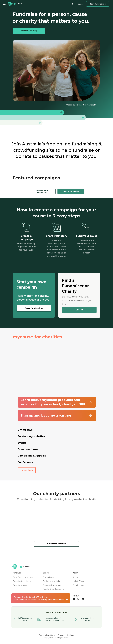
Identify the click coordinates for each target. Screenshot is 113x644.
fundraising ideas (20, 585)
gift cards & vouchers (52, 585)
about (75, 577)
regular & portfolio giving (54, 589)
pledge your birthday (52, 581)
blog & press (78, 585)
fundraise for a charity (22, 581)
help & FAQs (78, 581)
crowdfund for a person (23, 577)
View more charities (56, 544)
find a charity (48, 577)
